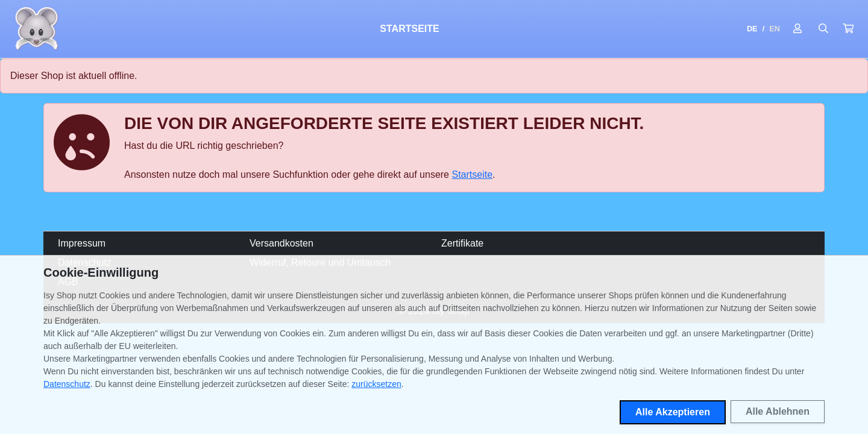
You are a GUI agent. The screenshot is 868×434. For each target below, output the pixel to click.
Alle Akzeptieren (673, 412)
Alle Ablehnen (778, 411)
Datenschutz (67, 384)
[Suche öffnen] (823, 29)
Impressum (82, 243)
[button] (848, 29)
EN (775, 29)
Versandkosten (281, 243)
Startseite (409, 29)
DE (752, 29)
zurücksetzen (376, 384)
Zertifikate (462, 243)
